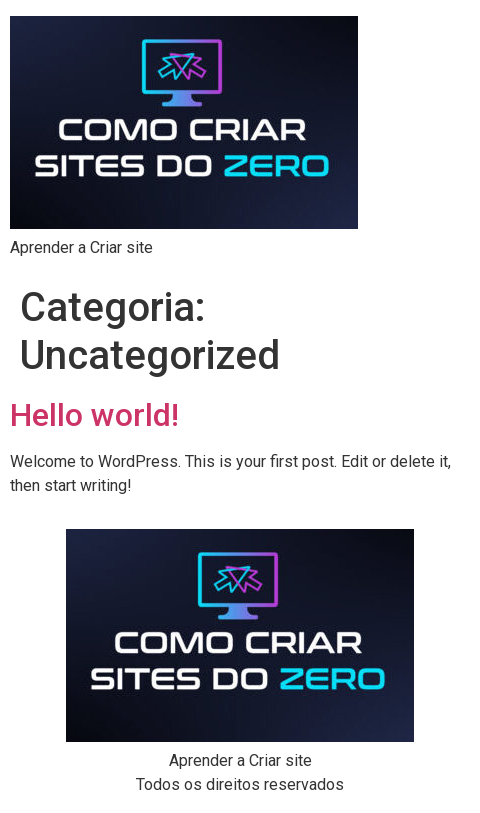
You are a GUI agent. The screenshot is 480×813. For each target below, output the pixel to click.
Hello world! (94, 415)
